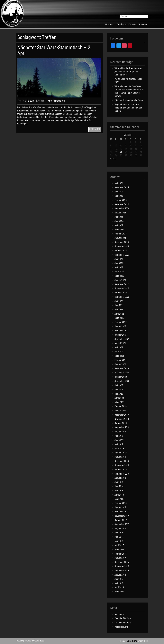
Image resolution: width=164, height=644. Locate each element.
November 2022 (122, 288)
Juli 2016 (119, 579)
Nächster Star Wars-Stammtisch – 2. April (55, 50)
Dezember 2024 (122, 204)
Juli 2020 (119, 385)
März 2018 (119, 499)
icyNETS (144, 641)
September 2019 (122, 427)
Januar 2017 (120, 558)
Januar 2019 (120, 457)
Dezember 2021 (122, 331)
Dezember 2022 (122, 284)
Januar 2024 (120, 238)
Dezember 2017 (122, 512)
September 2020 (122, 381)
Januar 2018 (120, 507)
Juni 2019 (119, 440)
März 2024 (119, 230)
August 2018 (120, 478)
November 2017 (122, 516)
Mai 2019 (119, 444)
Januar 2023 (120, 280)
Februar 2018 (121, 503)
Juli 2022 (119, 301)
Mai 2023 (119, 267)
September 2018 (122, 474)
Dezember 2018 (122, 461)
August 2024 (120, 213)
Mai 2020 (119, 394)
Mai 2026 (119, 183)
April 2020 (119, 398)
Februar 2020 (121, 406)
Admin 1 (41, 101)
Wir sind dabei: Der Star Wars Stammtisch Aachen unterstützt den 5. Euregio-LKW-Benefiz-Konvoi (129, 91)
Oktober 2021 (121, 335)
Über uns (109, 24)
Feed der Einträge (123, 618)
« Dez (113, 158)
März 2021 (119, 356)
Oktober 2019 (121, 423)
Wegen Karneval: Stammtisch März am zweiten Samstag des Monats (128, 108)
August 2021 (120, 343)
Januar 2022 (120, 326)
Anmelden (119, 614)
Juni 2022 (119, 305)
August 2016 (120, 575)
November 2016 (122, 566)
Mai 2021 (119, 347)
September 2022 (122, 297)
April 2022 (119, 314)
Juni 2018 (119, 486)
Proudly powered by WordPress (30, 641)
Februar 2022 (121, 322)
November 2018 (122, 465)
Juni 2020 (119, 390)
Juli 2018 (119, 482)
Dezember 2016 (122, 562)
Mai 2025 (119, 196)
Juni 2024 (119, 221)
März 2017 (119, 550)
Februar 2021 (121, 360)
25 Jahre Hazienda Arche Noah (129, 100)
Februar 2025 (121, 200)
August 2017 (120, 529)
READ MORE (95, 129)
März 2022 (119, 318)
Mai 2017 (119, 541)
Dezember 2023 (122, 242)
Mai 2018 (119, 491)
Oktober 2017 (121, 520)
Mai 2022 (119, 310)
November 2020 (122, 373)
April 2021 (119, 352)
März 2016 (119, 592)
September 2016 (122, 571)
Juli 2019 (119, 436)
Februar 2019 (121, 453)
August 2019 (120, 432)
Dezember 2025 (122, 187)
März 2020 (119, 402)
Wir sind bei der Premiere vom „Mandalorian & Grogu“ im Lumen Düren (128, 72)
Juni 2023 (119, 263)
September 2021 (122, 339)
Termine (120, 24)
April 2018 (119, 495)
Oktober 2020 (121, 377)
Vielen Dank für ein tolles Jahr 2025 (128, 81)
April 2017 (119, 545)
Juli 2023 (119, 259)
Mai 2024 (119, 225)
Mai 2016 (119, 583)
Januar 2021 (120, 364)
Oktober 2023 (121, 251)
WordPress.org (121, 627)
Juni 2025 (119, 192)
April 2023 (119, 272)
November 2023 (122, 246)
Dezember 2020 (122, 368)
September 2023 (122, 255)
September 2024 (122, 208)
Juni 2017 (119, 537)
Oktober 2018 (121, 470)
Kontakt (132, 24)
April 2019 (119, 449)
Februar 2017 (121, 554)
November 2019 (122, 419)
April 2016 (119, 587)
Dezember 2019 (122, 415)
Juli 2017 (119, 533)
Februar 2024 (121, 234)
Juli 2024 (119, 217)
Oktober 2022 (121, 293)
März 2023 (119, 276)
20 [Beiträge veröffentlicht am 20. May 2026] (121, 152)
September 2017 (122, 524)
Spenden (143, 24)
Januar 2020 (120, 411)
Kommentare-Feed (123, 623)
